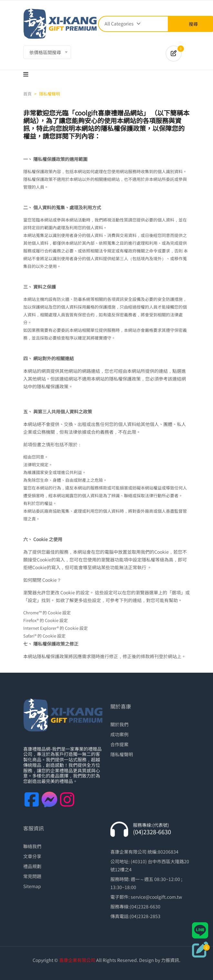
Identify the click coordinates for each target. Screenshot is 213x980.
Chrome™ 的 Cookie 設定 (47, 613)
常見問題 (32, 876)
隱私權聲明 (122, 754)
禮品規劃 (32, 866)
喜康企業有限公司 (77, 960)
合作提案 (119, 744)
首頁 (27, 94)
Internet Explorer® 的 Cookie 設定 (56, 628)
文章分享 (32, 856)
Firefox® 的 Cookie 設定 (46, 620)
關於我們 (119, 724)
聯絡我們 (32, 846)
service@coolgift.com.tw (156, 897)
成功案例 (119, 734)
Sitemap (32, 886)
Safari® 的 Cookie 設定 (44, 636)
